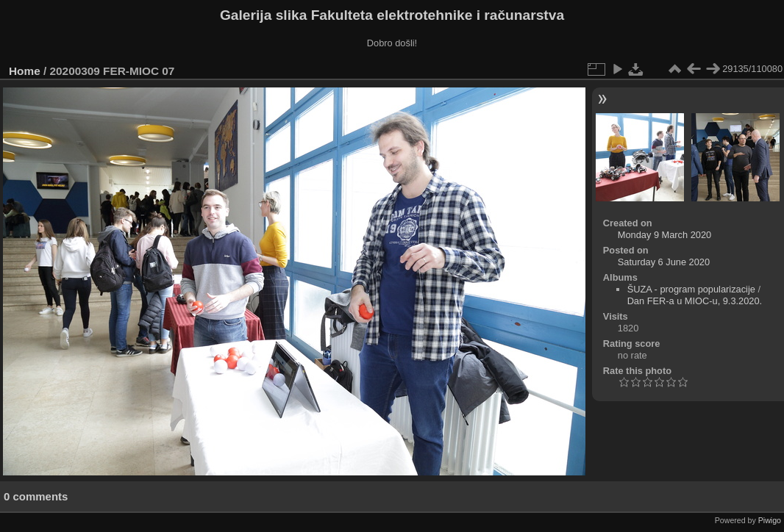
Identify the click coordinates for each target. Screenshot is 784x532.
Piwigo (770, 520)
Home (25, 71)
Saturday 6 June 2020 (664, 262)
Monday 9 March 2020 (664, 235)
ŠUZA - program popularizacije (691, 289)
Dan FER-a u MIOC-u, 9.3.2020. (695, 301)
